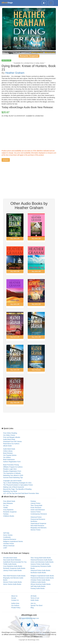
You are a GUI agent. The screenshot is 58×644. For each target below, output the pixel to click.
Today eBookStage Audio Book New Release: (28, 107)
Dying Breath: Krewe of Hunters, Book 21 (29, 68)
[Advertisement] (29, 133)
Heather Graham (15, 73)
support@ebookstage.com (30, 618)
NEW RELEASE (6, 60)
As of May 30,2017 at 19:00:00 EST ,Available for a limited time (23, 116)
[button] (6, 160)
